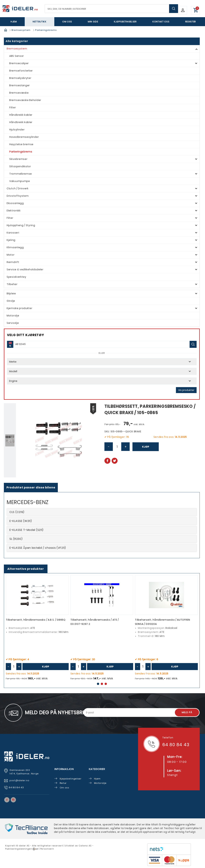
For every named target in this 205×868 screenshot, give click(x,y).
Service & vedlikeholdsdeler (25, 269)
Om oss (67, 22)
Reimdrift (13, 262)
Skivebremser (18, 159)
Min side (93, 22)
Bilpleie (11, 293)
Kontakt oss (161, 22)
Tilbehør (12, 284)
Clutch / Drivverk (18, 188)
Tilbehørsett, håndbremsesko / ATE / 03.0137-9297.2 (95, 622)
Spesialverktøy (16, 277)
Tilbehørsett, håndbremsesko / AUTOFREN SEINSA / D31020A (163, 622)
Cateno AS (85, 846)
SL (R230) (16, 539)
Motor (11, 255)
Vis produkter (186, 390)
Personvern (47, 849)
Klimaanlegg (15, 247)
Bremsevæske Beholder (25, 100)
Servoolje (13, 323)
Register (191, 22)
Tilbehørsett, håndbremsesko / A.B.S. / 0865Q (36, 620)
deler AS (25, 846)
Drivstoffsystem (18, 196)
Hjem (14, 22)
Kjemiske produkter (20, 308)
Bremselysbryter (20, 78)
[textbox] (111, 9)
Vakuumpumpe (20, 181)
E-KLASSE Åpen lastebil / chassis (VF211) (38, 548)
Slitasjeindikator (20, 166)
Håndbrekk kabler (21, 115)
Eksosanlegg (15, 203)
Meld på (187, 712)
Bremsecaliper (19, 63)
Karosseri (13, 233)
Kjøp (146, 447)
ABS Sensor (17, 56)
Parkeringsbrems (46, 30)
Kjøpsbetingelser (125, 22)
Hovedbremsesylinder (24, 137)
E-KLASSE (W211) (21, 521)
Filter (13, 107)
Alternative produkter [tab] (26, 569)
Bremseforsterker (21, 71)
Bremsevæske (19, 93)
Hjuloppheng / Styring (21, 225)
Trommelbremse (21, 174)
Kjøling (11, 240)
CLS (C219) (17, 512)
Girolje (11, 301)
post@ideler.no (20, 780)
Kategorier (97, 769)
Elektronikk (14, 211)
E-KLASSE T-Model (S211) (26, 530)
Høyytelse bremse (21, 144)
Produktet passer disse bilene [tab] (31, 487)
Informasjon (64, 769)
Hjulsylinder (17, 130)
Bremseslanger (20, 85)
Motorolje (13, 316)
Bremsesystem (21, 30)
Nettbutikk (40, 22)
